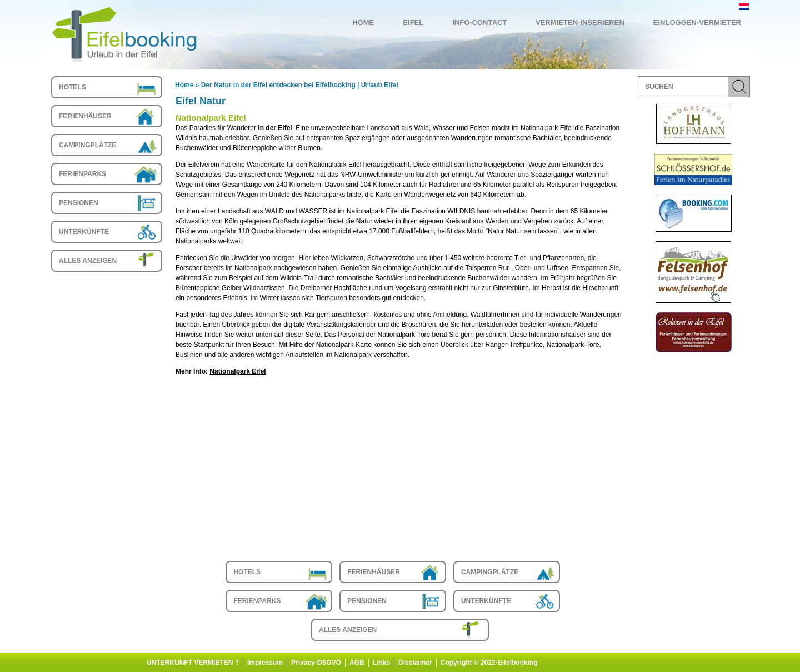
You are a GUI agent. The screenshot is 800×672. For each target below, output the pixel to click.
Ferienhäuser (85, 116)
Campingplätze (87, 145)
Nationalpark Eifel (237, 371)
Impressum (265, 663)
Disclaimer (415, 663)
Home (184, 85)
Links (381, 663)
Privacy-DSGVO (316, 663)
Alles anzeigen (88, 261)
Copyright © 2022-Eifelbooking (489, 663)
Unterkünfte (84, 232)
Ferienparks (82, 174)
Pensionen (79, 203)
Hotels (72, 87)
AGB (357, 663)
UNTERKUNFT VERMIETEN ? (193, 663)
